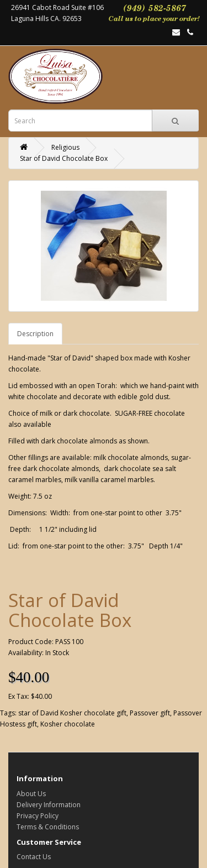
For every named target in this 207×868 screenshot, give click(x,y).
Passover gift (150, 713)
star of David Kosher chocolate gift (72, 713)
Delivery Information (49, 805)
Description (35, 334)
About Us (31, 794)
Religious (65, 147)
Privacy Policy (38, 816)
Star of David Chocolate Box (64, 158)
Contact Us (34, 857)
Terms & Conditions (48, 827)
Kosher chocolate (68, 724)
